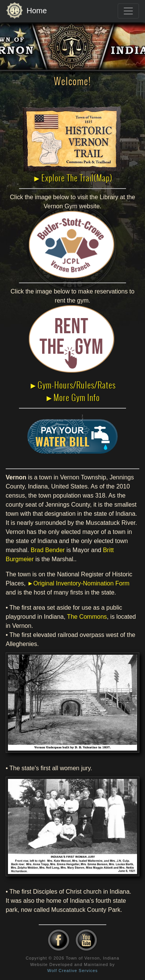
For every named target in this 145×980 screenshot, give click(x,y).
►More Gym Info (73, 398)
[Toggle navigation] (128, 11)
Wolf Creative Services (72, 971)
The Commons (87, 617)
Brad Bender (48, 550)
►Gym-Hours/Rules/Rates (73, 385)
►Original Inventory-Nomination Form (78, 583)
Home (26, 11)
